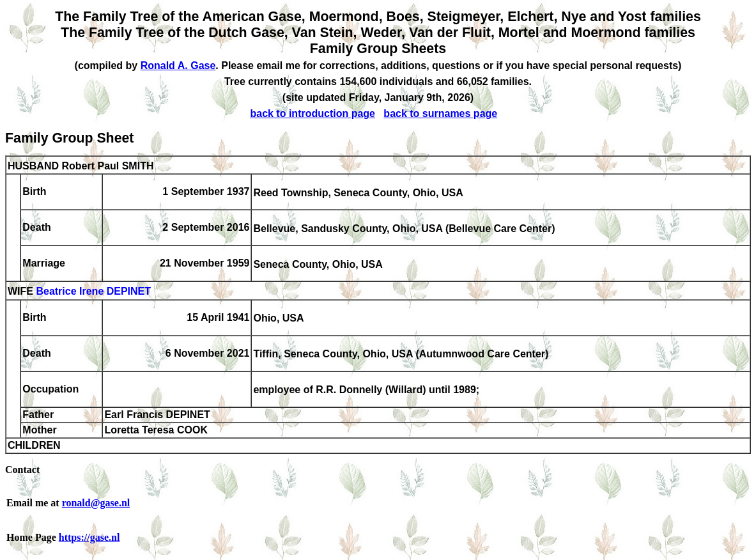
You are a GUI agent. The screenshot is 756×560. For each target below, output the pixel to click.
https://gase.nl (89, 537)
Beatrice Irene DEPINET (93, 292)
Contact (22, 470)
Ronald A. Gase (178, 66)
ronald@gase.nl (96, 503)
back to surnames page (440, 113)
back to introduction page (312, 113)
